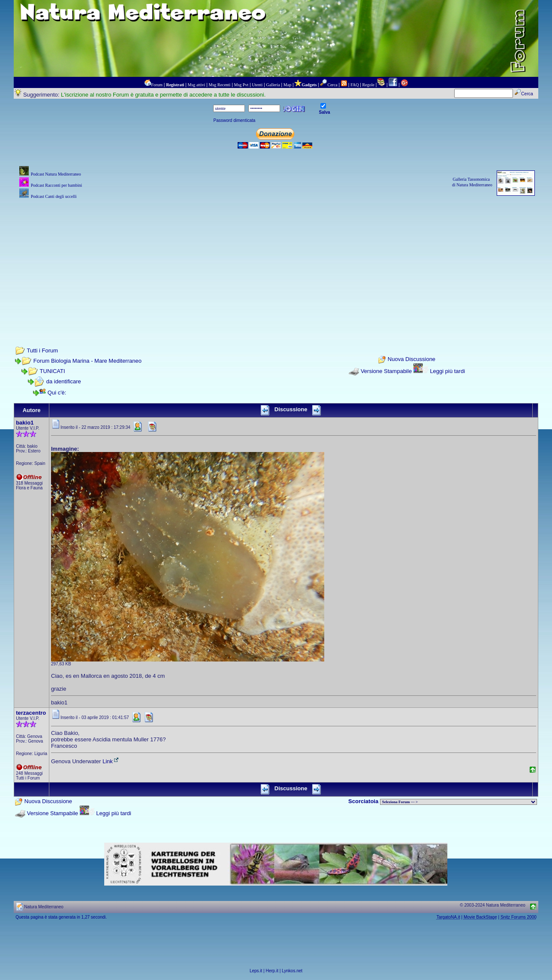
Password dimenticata (234, 120)
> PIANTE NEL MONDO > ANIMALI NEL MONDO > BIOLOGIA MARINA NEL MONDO (458, 802)
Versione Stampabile (386, 371)
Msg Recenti (220, 85)
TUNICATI (53, 371)
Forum (157, 85)
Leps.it (256, 971)
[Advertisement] (276, 261)
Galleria (273, 85)
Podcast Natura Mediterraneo (56, 174)
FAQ (354, 85)
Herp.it (272, 971)
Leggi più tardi (447, 371)
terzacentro (31, 713)
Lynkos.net (292, 971)
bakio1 (25, 423)
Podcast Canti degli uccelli (54, 196)
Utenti (257, 85)
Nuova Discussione (412, 359)
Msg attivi (197, 85)
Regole (368, 85)
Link (111, 761)
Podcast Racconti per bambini (57, 185)
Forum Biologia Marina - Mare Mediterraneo (87, 361)
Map (287, 85)
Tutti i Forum (42, 350)
